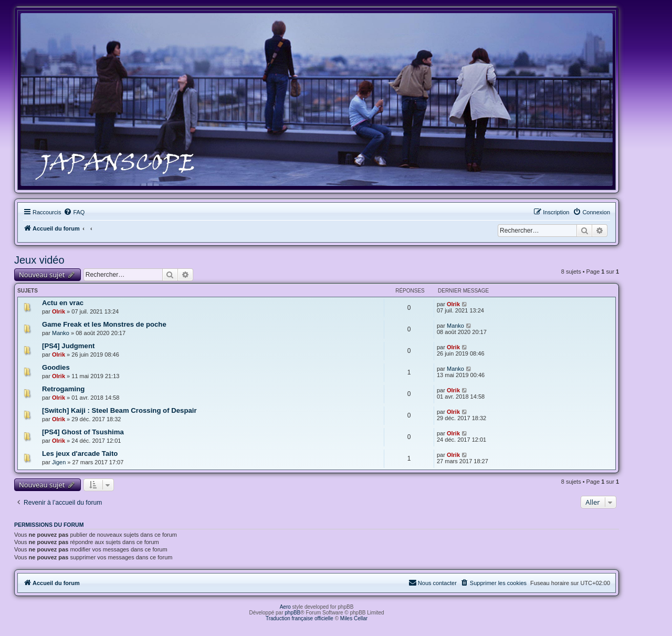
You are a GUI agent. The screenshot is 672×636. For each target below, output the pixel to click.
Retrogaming (63, 389)
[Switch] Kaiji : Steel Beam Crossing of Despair (119, 410)
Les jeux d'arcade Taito (80, 453)
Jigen (59, 462)
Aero (285, 607)
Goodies (56, 367)
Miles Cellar (354, 618)
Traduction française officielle (300, 618)
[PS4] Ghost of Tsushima (83, 432)
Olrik (59, 311)
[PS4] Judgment (68, 346)
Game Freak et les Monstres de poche (104, 324)
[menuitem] (74, 212)
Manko (61, 333)
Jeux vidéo (39, 260)
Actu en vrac (63, 303)
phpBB (292, 613)
